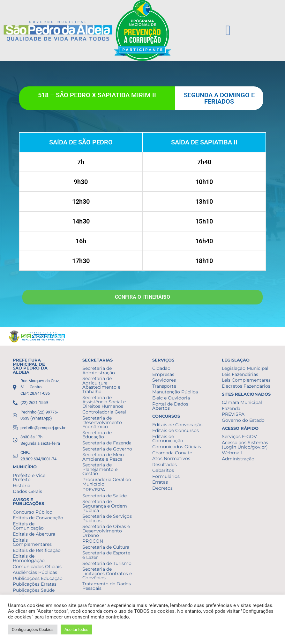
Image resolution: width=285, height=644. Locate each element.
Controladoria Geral (104, 412)
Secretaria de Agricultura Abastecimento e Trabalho (101, 385)
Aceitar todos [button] (76, 629)
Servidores (164, 380)
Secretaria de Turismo (107, 563)
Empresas (163, 374)
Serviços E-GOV (239, 436)
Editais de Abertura (34, 534)
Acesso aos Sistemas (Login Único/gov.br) (245, 445)
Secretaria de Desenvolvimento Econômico (102, 422)
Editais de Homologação (29, 558)
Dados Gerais (27, 491)
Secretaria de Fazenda (107, 443)
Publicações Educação (38, 578)
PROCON (93, 541)
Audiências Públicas (35, 572)
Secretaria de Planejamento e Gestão (100, 469)
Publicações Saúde (34, 590)
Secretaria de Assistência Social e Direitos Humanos (104, 402)
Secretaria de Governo (107, 449)
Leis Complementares (246, 380)
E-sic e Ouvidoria (171, 398)
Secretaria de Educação (97, 435)
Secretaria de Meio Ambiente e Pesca (103, 457)
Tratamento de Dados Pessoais (107, 586)
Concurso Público (33, 512)
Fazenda (231, 408)
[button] (228, 31)
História (22, 486)
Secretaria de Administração (99, 370)
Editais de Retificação (37, 550)
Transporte (164, 386)
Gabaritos (163, 470)
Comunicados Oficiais (37, 567)
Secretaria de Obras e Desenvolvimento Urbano (106, 531)
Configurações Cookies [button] (33, 629)
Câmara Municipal (242, 402)
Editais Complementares (32, 542)
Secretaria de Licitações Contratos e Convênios (107, 573)
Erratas (160, 482)
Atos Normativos (171, 458)
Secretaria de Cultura (106, 547)
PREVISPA (94, 490)
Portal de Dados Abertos (170, 406)
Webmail (232, 453)
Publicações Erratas (35, 584)
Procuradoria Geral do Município (107, 482)
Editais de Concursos (176, 430)
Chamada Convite (172, 453)
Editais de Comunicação (28, 526)
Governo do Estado (243, 420)
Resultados (165, 465)
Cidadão (161, 368)
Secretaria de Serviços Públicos (107, 518)
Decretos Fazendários (246, 386)
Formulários (166, 476)
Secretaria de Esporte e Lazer (106, 555)
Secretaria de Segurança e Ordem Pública (105, 506)
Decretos (162, 488)
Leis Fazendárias (240, 374)
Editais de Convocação (38, 518)
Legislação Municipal (245, 368)
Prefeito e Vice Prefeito (29, 478)
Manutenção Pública (175, 392)
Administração (238, 459)
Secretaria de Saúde (105, 496)
